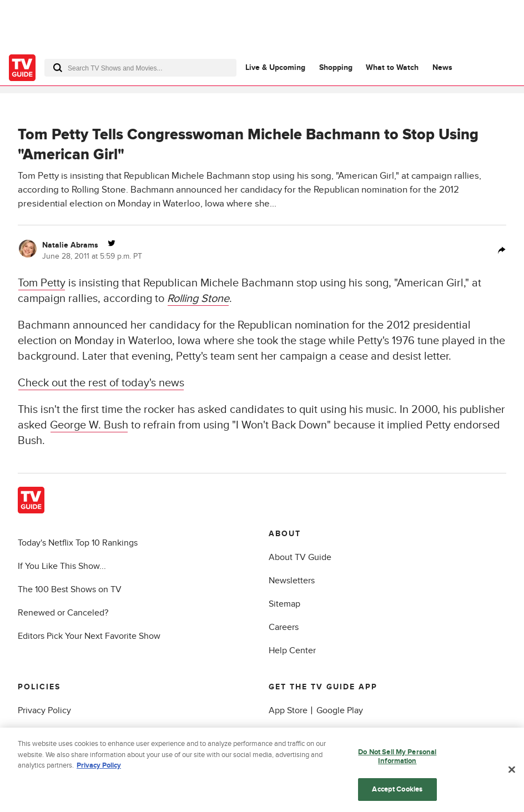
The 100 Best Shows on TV (70, 589)
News (442, 67)
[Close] (512, 771)
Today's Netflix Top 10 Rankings (78, 543)
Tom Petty (42, 283)
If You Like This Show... (62, 566)
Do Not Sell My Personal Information (397, 759)
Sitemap (284, 604)
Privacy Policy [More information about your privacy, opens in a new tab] (99, 768)
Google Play (340, 710)
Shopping (336, 67)
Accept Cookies (397, 791)
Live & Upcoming (275, 67)
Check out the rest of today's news (101, 383)
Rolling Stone (198, 299)
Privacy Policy (44, 710)
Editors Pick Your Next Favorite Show (89, 636)
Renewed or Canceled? (63, 613)
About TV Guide (300, 557)
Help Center (292, 650)
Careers (284, 627)
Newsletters (292, 581)
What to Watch (392, 67)
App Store (288, 710)
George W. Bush (89, 425)
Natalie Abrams (70, 245)
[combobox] (140, 68)
